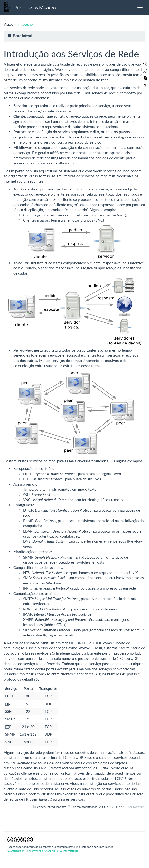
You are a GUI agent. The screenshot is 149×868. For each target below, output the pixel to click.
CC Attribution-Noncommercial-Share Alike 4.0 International (43, 851)
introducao (25, 24)
